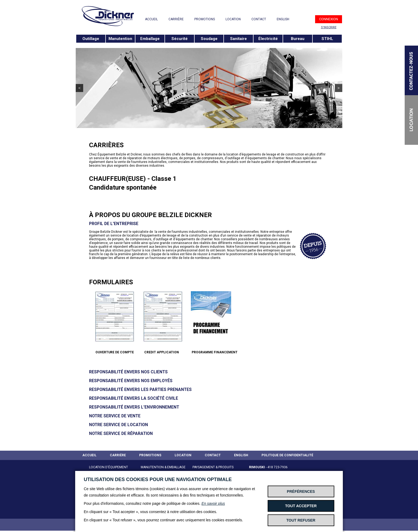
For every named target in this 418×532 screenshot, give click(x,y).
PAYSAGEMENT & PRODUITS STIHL (213, 470)
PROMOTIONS (205, 19)
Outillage (91, 39)
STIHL (327, 39)
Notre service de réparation (121, 434)
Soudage (209, 39)
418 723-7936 (278, 467)
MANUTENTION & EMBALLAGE (163, 467)
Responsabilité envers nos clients (128, 372)
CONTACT (259, 19)
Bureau (298, 39)
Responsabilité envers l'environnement (134, 407)
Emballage (150, 39)
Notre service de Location (118, 425)
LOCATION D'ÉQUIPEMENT (108, 467)
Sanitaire (238, 39)
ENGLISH (283, 19)
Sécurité (180, 39)
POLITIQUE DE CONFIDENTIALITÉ (287, 455)
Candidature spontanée (123, 187)
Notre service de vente (115, 416)
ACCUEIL (151, 19)
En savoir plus (213, 503)
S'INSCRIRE (329, 27)
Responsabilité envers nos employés (131, 381)
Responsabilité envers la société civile (134, 398)
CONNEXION (329, 19)
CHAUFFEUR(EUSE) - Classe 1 (133, 179)
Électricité (268, 39)
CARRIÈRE (176, 19)
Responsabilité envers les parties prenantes (140, 390)
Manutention (120, 39)
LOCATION (233, 19)
